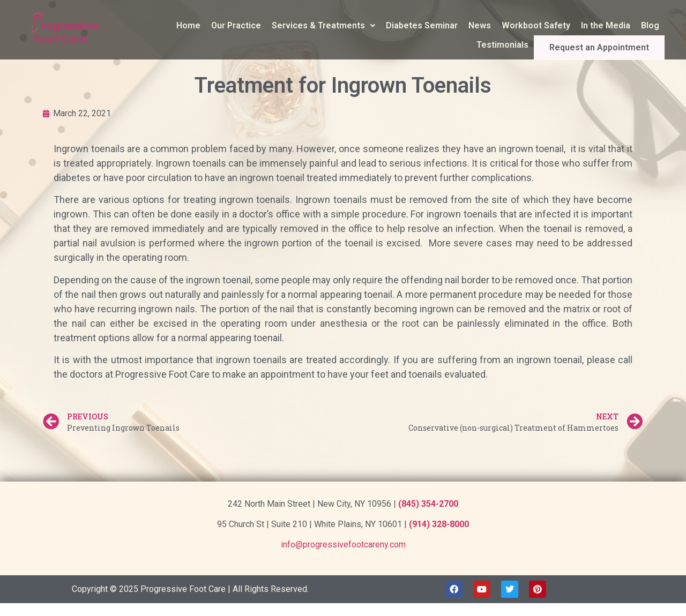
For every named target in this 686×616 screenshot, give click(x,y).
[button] (323, 26)
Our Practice (236, 25)
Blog (650, 25)
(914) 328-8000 (439, 524)
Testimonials (528, 45)
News (480, 25)
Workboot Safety (536, 25)
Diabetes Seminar (422, 25)
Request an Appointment (612, 45)
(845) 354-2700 (428, 504)
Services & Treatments (323, 25)
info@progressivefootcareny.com (343, 544)
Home (188, 25)
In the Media (606, 25)
